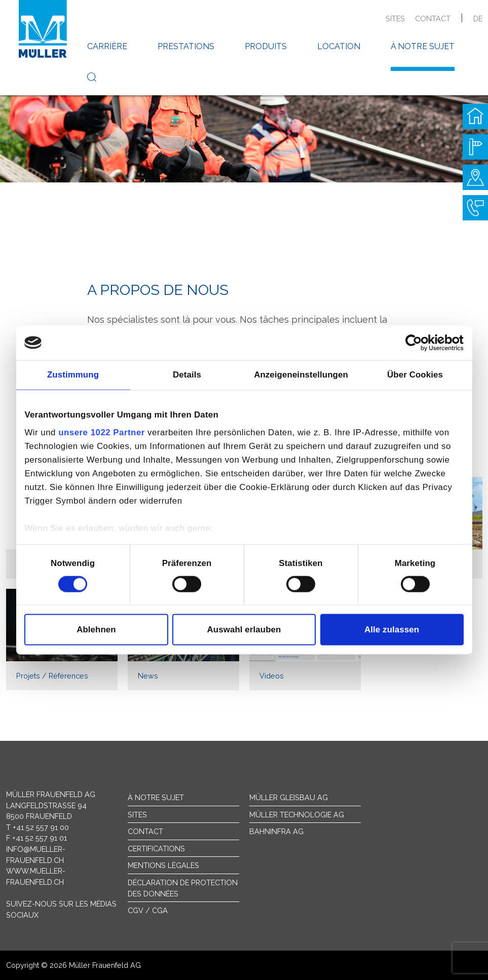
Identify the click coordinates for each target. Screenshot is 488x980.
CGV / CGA (148, 910)
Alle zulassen (392, 630)
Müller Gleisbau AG (289, 797)
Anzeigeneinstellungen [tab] (301, 375)
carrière (107, 46)
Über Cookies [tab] (415, 375)
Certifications (156, 849)
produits (266, 46)
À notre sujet (156, 797)
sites (395, 18)
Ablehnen (96, 630)
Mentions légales (163, 865)
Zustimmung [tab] (73, 375)
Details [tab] (187, 375)
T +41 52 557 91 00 (37, 827)
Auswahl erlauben (244, 630)
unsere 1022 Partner (102, 432)
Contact (145, 831)
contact (433, 18)
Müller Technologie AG (297, 815)
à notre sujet (423, 46)
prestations (186, 46)
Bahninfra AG (276, 831)
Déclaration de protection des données (183, 888)
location (339, 46)
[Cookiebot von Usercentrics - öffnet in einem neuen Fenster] (419, 343)
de (478, 18)
